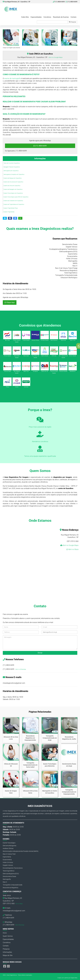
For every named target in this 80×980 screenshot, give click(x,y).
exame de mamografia (13, 78)
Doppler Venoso (8, 865)
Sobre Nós (25, 17)
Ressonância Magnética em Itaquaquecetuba (30, 738)
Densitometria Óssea (9, 876)
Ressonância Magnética (11, 888)
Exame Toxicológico (9, 843)
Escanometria (7, 860)
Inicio (5, 933)
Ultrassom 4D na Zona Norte (30, 792)
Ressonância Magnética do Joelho (69, 738)
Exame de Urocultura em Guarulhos (13, 182)
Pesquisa (6, 949)
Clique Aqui (10, 302)
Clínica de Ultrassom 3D (11, 765)
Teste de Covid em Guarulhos (12, 163)
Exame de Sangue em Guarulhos (13, 178)
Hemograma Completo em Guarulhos (14, 174)
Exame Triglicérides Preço (11, 208)
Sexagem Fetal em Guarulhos (12, 167)
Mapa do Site (8, 955)
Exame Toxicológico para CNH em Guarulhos (16, 197)
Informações (40, 159)
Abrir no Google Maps (56, 57)
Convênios (47, 17)
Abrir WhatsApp (20, 925)
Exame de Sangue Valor (11, 792)
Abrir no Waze (73, 549)
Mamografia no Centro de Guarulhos (50, 792)
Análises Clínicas (8, 848)
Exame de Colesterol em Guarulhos (13, 201)
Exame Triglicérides (9, 212)
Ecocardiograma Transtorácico (13, 868)
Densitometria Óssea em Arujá (69, 765)
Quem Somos (8, 936)
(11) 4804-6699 (72, 2)
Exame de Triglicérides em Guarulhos (14, 204)
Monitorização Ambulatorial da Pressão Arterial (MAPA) (21, 851)
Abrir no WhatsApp (21, 669)
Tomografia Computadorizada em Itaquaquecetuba (69, 792)
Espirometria (7, 857)
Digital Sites (74, 978)
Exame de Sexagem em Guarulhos (13, 189)
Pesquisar (73, 22)
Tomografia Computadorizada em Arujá (50, 738)
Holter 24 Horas (8, 862)
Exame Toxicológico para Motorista (50, 765)
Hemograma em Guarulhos (11, 171)
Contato (73, 17)
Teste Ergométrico (9, 871)
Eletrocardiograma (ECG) (11, 874)
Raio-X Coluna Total (9, 854)
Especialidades (36, 17)
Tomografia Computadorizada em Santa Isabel (30, 765)
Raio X (5, 882)
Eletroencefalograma (10, 846)
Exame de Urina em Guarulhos (12, 186)
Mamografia (7, 879)
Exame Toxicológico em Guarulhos (13, 193)
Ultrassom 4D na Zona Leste (11, 738)
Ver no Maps (19, 904)
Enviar (40, 653)
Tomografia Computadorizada (13, 885)
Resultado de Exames (61, 17)
